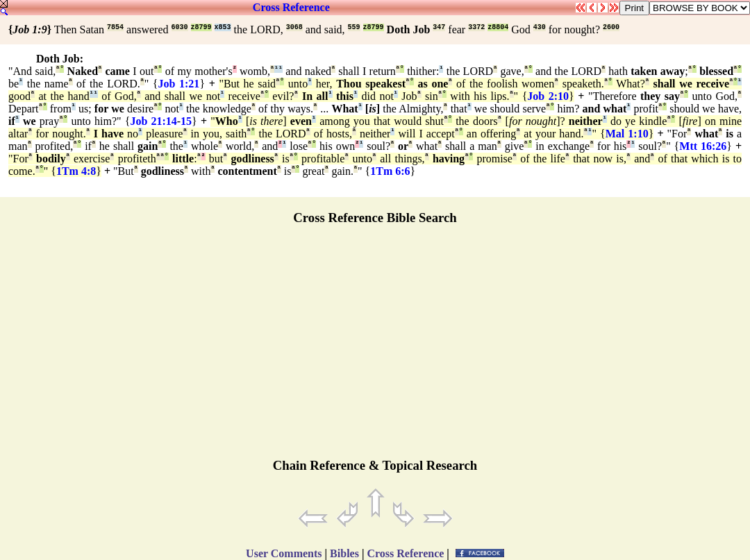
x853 (223, 27)
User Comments (284, 553)
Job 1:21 (179, 84)
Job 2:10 (548, 96)
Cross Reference (291, 7)
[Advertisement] (375, 348)
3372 (476, 27)
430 (540, 27)
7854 (115, 27)
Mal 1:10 (627, 134)
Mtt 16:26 (703, 146)
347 (439, 27)
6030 (180, 27)
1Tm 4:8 (76, 171)
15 (186, 121)
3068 (294, 27)
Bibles (344, 553)
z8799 (201, 27)
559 (354, 27)
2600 (611, 27)
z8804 (498, 27)
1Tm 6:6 (390, 171)
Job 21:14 (153, 121)
